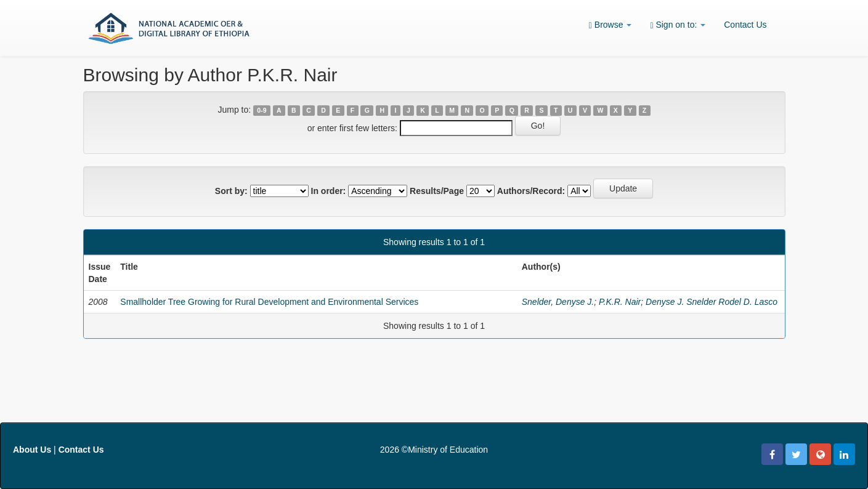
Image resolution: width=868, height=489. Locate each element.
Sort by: (231, 191)
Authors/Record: (531, 191)
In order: (329, 191)
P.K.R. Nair (620, 302)
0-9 (262, 110)
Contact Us (745, 25)
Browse (610, 25)
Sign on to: (678, 25)
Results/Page (437, 191)
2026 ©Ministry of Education (434, 450)
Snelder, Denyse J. (558, 302)
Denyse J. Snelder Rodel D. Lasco (712, 302)
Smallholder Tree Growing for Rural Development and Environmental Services (269, 302)
